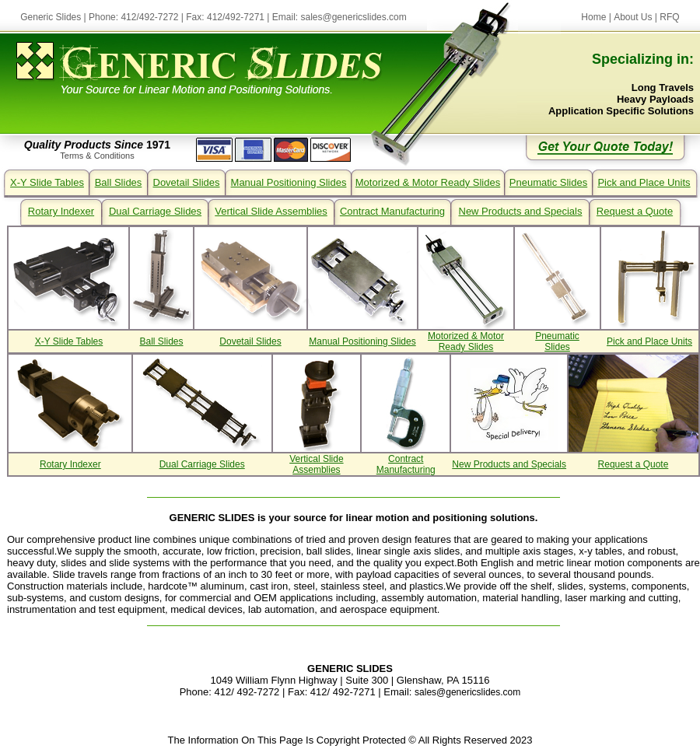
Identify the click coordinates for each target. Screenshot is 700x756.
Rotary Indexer (61, 211)
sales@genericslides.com (354, 17)
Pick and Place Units (644, 182)
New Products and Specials (521, 211)
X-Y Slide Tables (47, 182)
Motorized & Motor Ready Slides (428, 182)
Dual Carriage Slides (155, 211)
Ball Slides (119, 182)
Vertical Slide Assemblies (271, 211)
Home (593, 17)
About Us (633, 17)
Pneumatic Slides (548, 182)
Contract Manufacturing (392, 211)
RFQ (669, 17)
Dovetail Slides (187, 182)
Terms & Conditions (97, 156)
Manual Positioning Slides (289, 182)
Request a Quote (635, 211)
